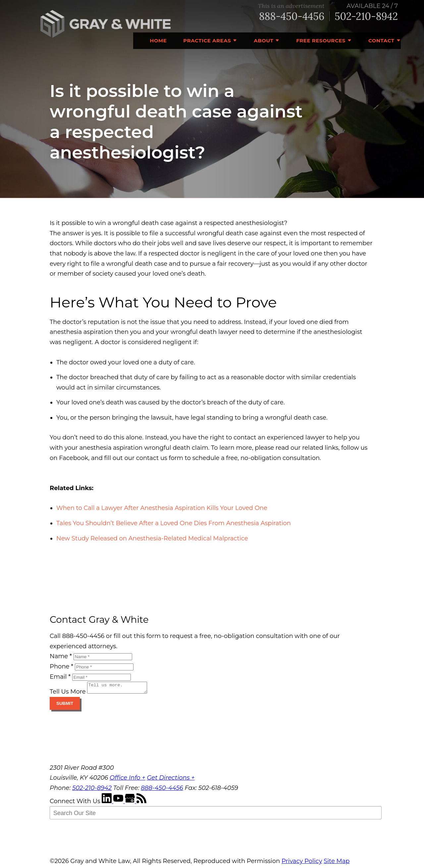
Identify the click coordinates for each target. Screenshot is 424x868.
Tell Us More (68, 694)
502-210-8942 (366, 16)
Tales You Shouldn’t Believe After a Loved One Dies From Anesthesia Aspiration (174, 523)
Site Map (337, 863)
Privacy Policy (302, 863)
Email (60, 677)
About (264, 41)
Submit (65, 705)
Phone (61, 666)
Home (158, 41)
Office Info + (128, 780)
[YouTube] (119, 803)
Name (61, 656)
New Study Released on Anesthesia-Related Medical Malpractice (152, 538)
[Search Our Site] (216, 815)
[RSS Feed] (141, 803)
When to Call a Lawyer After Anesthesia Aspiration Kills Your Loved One (162, 508)
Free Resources (321, 41)
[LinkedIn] (107, 803)
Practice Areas (207, 41)
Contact (381, 41)
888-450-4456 (292, 16)
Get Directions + (171, 780)
